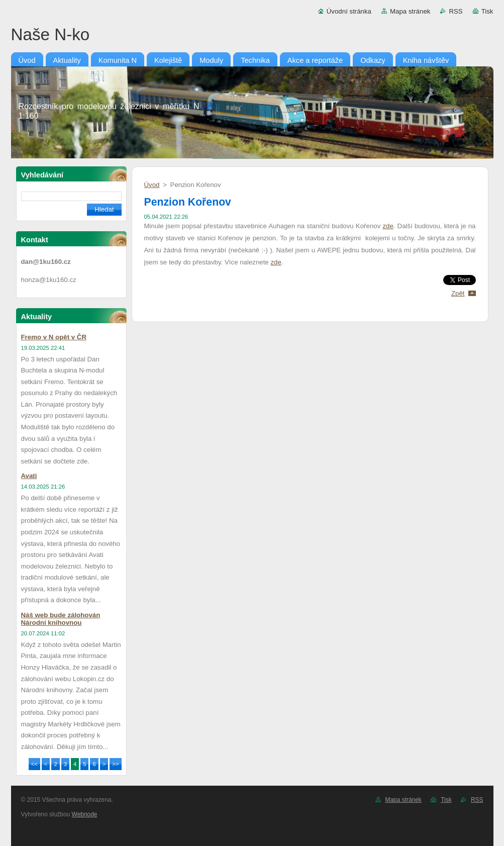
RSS (456, 11)
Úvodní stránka (349, 11)
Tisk (487, 11)
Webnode (85, 814)
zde (388, 226)
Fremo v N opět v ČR (54, 337)
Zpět (458, 293)
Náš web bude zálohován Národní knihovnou (61, 619)
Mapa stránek (410, 11)
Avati (29, 476)
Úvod (152, 185)
